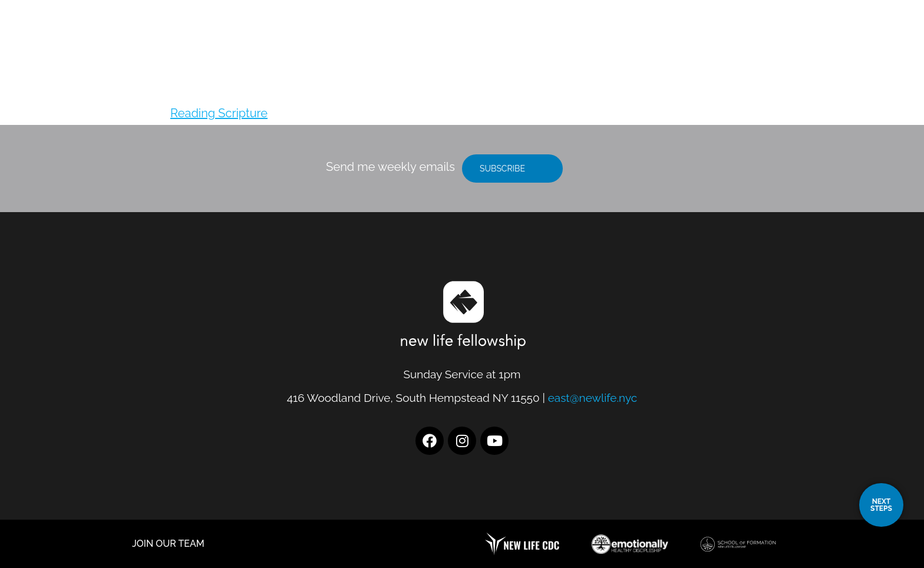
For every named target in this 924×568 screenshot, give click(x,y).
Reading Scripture (219, 113)
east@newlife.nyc (593, 398)
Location (608, 40)
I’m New (682, 40)
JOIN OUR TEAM (168, 544)
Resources (761, 40)
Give (827, 40)
